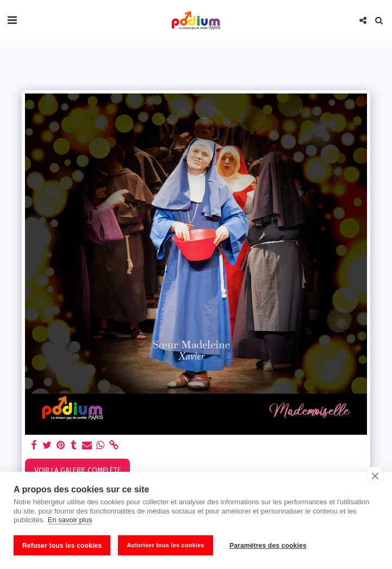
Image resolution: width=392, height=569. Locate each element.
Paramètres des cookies (268, 546)
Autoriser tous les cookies (166, 545)
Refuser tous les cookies (62, 546)
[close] (375, 476)
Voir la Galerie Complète (78, 470)
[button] (12, 20)
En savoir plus (70, 520)
